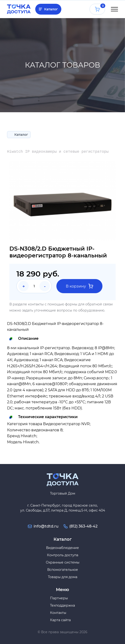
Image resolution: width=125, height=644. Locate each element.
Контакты (58, 613)
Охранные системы (63, 562)
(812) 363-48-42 (83, 526)
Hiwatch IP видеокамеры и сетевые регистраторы (58, 152)
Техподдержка (62, 605)
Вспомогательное (63, 570)
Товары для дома (63, 577)
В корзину (79, 286)
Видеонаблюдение (62, 548)
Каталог (51, 9)
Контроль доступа (63, 555)
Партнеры (59, 598)
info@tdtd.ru (46, 526)
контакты (36, 304)
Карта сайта (60, 620)
